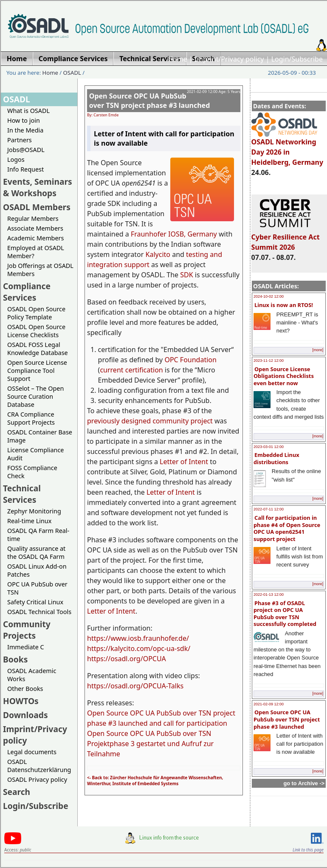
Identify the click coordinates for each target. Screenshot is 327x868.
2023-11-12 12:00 (269, 361)
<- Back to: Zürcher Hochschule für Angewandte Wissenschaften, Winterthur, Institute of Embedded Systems (155, 781)
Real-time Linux (29, 521)
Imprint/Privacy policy (229, 59)
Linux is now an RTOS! (284, 305)
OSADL (72, 73)
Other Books (25, 689)
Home (178, 59)
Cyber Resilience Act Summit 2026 (286, 238)
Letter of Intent (184, 462)
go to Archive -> (304, 783)
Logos (16, 159)
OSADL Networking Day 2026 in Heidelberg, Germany (288, 148)
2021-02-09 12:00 (269, 704)
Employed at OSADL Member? (36, 252)
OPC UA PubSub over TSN (37, 588)
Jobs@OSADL (26, 150)
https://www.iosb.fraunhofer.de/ (138, 638)
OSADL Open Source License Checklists (36, 331)
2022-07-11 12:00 (269, 509)
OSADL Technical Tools (39, 612)
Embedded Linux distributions (276, 458)
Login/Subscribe (297, 59)
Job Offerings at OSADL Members (40, 270)
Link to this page (308, 850)
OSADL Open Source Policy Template (36, 313)
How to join (24, 120)
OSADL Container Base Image (40, 436)
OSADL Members (37, 207)
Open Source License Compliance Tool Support (37, 371)
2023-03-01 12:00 (269, 447)
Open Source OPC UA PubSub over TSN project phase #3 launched (287, 719)
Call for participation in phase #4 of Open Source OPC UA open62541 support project (287, 528)
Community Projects (27, 630)
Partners (20, 140)
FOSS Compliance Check (32, 472)
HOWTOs (21, 701)
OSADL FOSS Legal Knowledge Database (38, 349)
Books (15, 659)
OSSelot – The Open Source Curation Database (35, 396)
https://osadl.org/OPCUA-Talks (135, 686)
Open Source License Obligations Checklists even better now (284, 376)
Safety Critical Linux (35, 602)
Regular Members (33, 218)
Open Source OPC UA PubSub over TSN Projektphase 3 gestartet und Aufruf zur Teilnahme (150, 744)
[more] (318, 350)
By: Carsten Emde (103, 115)
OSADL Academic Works (32, 675)
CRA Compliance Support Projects (31, 418)
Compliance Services (27, 292)
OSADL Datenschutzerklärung (39, 766)
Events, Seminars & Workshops (38, 187)
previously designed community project (150, 421)
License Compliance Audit (35, 454)
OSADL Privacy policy (37, 779)
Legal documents (32, 752)
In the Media (25, 130)
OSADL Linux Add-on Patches (37, 570)
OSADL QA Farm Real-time (38, 535)
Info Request (25, 169)
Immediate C (26, 647)
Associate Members (35, 228)
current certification (131, 370)
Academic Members (35, 238)
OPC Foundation (190, 360)
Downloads (25, 715)
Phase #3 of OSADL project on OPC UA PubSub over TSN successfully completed (285, 614)
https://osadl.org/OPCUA (127, 659)
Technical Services (22, 494)
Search (17, 792)
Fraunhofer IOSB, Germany (174, 234)
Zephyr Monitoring (34, 511)
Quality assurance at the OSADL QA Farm (36, 552)
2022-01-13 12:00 (269, 595)
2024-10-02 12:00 (269, 296)
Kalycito (158, 254)
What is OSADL (28, 111)
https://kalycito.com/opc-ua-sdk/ (139, 648)
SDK (186, 275)
